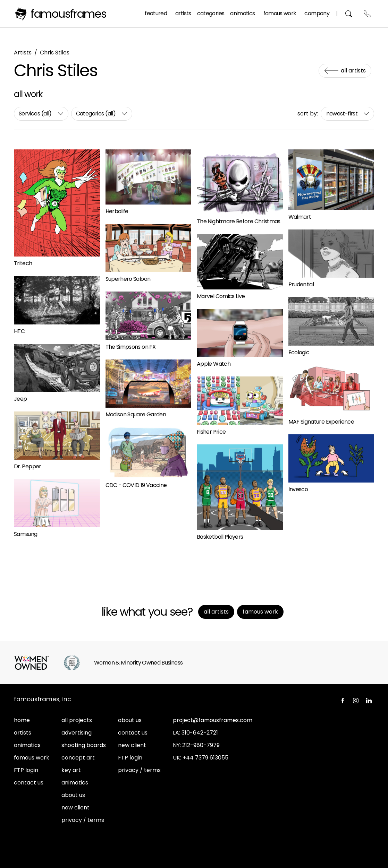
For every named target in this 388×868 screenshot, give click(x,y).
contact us (29, 783)
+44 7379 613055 (205, 758)
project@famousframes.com (213, 720)
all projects (77, 720)
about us (73, 795)
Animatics (242, 13)
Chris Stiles (55, 53)
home (22, 720)
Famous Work (280, 13)
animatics (27, 745)
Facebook (343, 701)
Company (317, 13)
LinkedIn (369, 701)
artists (23, 733)
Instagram (356, 701)
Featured (156, 13)
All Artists (353, 71)
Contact (367, 14)
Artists (183, 13)
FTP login (26, 770)
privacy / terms (83, 820)
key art (71, 770)
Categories (211, 13)
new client (75, 808)
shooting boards (84, 745)
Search (349, 14)
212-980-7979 (201, 745)
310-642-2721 (200, 733)
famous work (32, 758)
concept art (78, 758)
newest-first (342, 114)
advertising (77, 733)
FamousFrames (69, 14)
